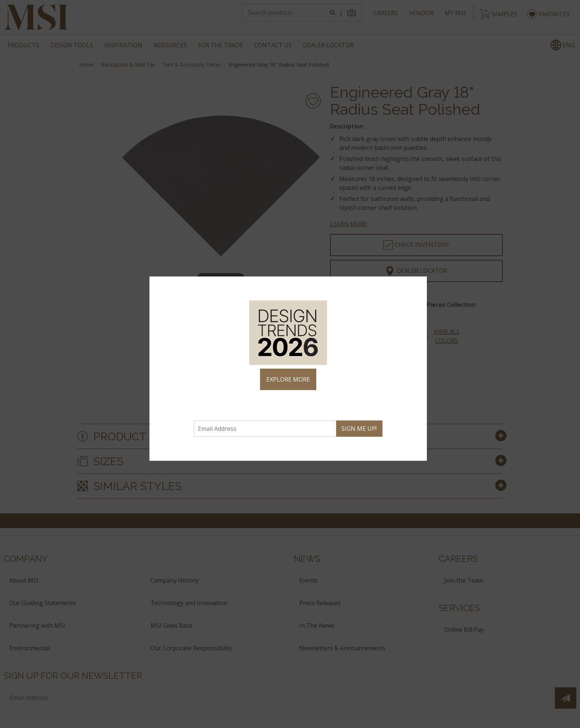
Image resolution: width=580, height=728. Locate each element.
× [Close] (418, 285)
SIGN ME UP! (359, 429)
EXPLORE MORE (288, 379)
